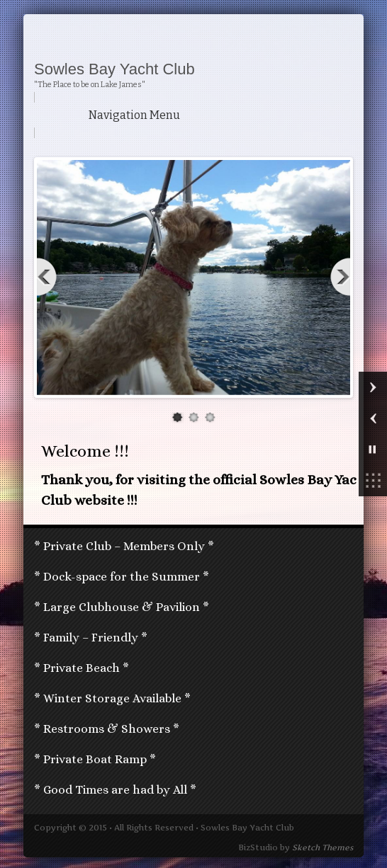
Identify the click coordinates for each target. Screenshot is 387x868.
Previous (49, 277)
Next (338, 277)
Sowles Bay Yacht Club (114, 69)
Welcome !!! (85, 451)
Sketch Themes (322, 847)
